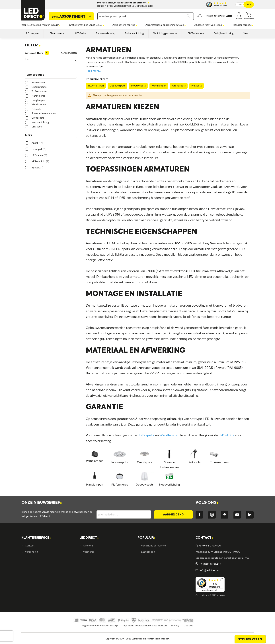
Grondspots (179, 86)
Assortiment (68, 17)
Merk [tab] (28, 135)
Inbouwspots (138, 86)
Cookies (188, 630)
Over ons (88, 546)
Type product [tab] (34, 75)
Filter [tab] (33, 45)
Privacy (175, 630)
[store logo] (33, 10)
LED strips (226, 435)
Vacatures (89, 552)
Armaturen (147, 564)
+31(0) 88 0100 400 (208, 546)
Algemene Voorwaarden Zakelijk (100, 630)
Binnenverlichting (151, 577)
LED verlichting (150, 558)
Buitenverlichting (151, 583)
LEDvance (89, 589)
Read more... (93, 71)
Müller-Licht (90, 570)
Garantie (30, 570)
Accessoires (148, 589)
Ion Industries (91, 595)
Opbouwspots (117, 86)
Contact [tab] (204, 538)
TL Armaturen (96, 86)
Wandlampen (159, 86)
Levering (30, 564)
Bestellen (30, 558)
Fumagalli (88, 583)
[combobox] (146, 16)
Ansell (86, 577)
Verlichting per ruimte (153, 546)
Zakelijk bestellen (35, 595)
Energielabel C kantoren (97, 601)
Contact (30, 546)
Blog (86, 558)
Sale (143, 595)
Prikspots (197, 86)
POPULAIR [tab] (146, 538)
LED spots (147, 435)
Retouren (30, 577)
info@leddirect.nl (209, 570)
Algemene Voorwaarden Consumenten (145, 630)
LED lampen (148, 552)
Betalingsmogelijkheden (39, 583)
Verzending (31, 552)
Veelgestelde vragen (36, 589)
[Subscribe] (173, 514)
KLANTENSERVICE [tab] (36, 538)
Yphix (86, 564)
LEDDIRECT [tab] (89, 538)
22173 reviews (218, 596)
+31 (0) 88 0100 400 (208, 564)
